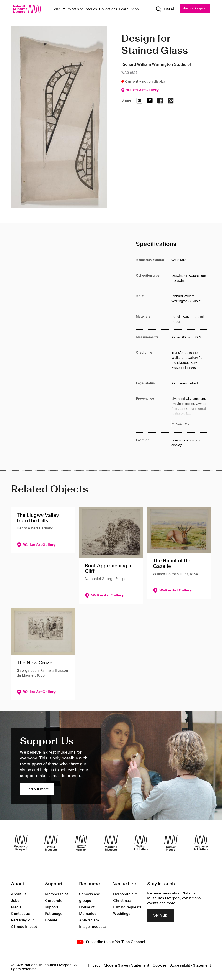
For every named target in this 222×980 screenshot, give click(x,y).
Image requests (92, 927)
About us (19, 894)
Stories (91, 9)
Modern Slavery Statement (127, 965)
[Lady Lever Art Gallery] (201, 843)
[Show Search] (165, 9)
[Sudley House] (171, 843)
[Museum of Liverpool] (21, 843)
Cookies (160, 965)
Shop (135, 9)
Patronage (54, 914)
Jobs (15, 901)
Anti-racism (89, 920)
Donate (51, 920)
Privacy (94, 965)
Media (16, 907)
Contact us (20, 914)
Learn (124, 9)
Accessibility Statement (191, 965)
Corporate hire (126, 894)
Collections (108, 9)
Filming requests (127, 907)
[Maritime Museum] (111, 843)
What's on (76, 9)
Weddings (122, 914)
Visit (57, 9)
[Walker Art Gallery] (141, 843)
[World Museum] (51, 843)
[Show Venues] (64, 9)
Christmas (122, 901)
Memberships (57, 894)
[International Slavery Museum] (81, 843)
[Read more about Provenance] (189, 412)
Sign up (160, 916)
